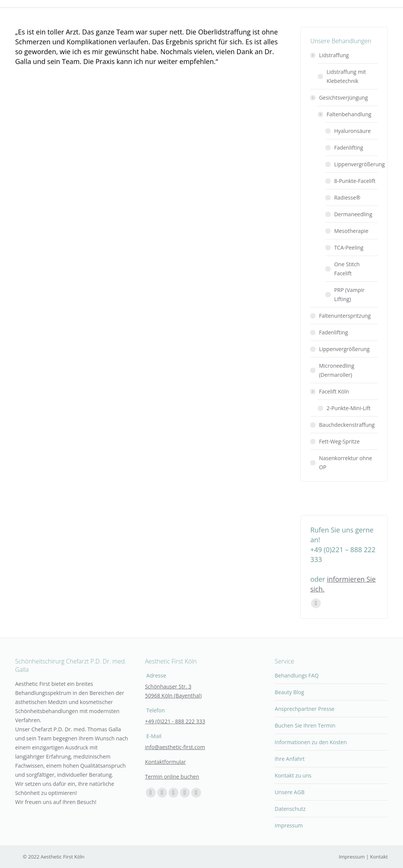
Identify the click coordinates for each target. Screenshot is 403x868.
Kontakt (379, 857)
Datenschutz (290, 809)
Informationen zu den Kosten (311, 742)
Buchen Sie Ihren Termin (305, 725)
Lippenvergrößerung (359, 164)
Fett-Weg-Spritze (339, 441)
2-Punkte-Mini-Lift (348, 408)
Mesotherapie (351, 231)
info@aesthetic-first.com (175, 747)
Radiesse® (347, 197)
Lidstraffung (330, 55)
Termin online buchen (172, 777)
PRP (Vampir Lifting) (349, 294)
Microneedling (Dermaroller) (337, 370)
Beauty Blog (289, 692)
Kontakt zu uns (293, 775)
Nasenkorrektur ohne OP (345, 463)
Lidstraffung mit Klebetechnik (346, 76)
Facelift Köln (330, 391)
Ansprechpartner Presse (305, 709)
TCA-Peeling (349, 247)
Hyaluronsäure (352, 131)
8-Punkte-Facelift (355, 181)
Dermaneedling (353, 214)
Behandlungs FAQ (297, 675)
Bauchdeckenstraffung (347, 425)
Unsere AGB (290, 792)
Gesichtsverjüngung (340, 98)
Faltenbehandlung (345, 114)
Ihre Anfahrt (290, 759)
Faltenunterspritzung (345, 316)
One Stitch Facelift (347, 269)
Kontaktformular (166, 762)
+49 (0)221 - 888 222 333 (175, 721)
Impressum (289, 825)
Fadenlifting (349, 148)
